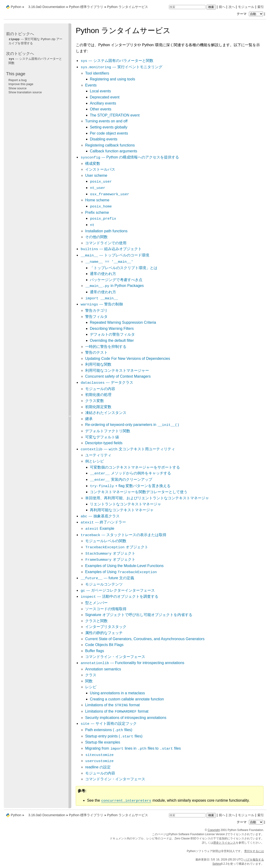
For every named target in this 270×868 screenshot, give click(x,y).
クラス (91, 675)
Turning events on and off (106, 121)
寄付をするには (254, 851)
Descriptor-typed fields (104, 443)
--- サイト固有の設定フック (109, 723)
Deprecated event (105, 97)
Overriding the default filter (112, 340)
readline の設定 (98, 767)
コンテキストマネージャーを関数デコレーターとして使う (139, 492)
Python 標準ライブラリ (86, 7)
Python (16, 7)
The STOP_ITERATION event (115, 115)
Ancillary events (103, 103)
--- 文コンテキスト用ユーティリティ (128, 449)
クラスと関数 (96, 621)
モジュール (246, 7)
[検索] (187, 7)
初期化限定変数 (98, 407)
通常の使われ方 (103, 274)
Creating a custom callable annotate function (127, 699)
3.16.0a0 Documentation (47, 7)
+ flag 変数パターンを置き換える (130, 486)
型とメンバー (96, 603)
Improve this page (21, 84)
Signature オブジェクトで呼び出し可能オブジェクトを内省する (139, 615)
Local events (100, 91)
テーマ (251, 14)
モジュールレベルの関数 (106, 541)
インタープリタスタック (106, 627)
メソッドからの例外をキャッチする (130, 473)
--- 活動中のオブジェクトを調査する (119, 596)
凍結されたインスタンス (106, 413)
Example (100, 528)
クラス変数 (95, 401)
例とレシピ (95, 461)
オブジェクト (117, 547)
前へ (222, 7)
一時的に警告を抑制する (106, 347)
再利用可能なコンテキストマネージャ (122, 510)
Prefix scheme (97, 212)
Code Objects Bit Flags (104, 645)
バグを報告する (254, 860)
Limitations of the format (112, 705)
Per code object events (109, 133)
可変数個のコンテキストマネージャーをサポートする (135, 467)
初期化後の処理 (98, 395)
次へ (232, 7)
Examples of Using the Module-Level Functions (124, 566)
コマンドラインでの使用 (106, 243)
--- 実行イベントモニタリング (121, 67)
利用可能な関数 (98, 364)
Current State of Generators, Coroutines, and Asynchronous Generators (145, 639)
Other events (101, 109)
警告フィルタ (96, 317)
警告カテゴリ (96, 310)
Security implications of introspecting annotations (126, 718)
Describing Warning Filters (112, 329)
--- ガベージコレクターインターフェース (118, 590)
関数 (89, 681)
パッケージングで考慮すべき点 (116, 280)
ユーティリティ (98, 455)
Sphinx (217, 864)
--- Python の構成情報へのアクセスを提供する (130, 157)
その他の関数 (96, 237)
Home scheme (97, 200)
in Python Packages (114, 286)
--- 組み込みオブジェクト (111, 249)
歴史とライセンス (224, 843)
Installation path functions (106, 231)
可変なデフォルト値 (102, 437)
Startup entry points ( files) (114, 736)
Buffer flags (95, 651)
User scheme (96, 175)
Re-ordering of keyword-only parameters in (132, 425)
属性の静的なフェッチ (104, 633)
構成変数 (93, 163)
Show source (17, 88)
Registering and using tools (112, 79)
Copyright (214, 830)
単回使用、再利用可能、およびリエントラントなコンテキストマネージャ (147, 498)
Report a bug (17, 80)
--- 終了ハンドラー (103, 522)
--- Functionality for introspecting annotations (132, 663)
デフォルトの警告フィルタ (112, 334)
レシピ (91, 687)
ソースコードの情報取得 (106, 609)
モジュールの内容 (100, 389)
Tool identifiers (97, 73)
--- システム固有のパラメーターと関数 (117, 61)
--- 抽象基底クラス (100, 516)
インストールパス (100, 169)
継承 (89, 419)
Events (91, 85)
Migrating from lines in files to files (133, 748)
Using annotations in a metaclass (117, 693)
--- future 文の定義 (107, 578)
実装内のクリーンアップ (121, 479)
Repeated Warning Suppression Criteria (123, 322)
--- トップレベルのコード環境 (115, 255)
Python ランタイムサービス (127, 7)
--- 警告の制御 (102, 304)
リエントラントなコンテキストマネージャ (125, 504)
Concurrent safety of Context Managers (118, 376)
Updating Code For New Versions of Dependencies (128, 359)
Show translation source (25, 92)
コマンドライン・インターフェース (115, 657)
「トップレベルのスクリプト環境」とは (124, 268)
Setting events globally (109, 127)
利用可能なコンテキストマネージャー (117, 370)
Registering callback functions (110, 145)
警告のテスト (96, 352)
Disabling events (104, 139)
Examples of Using (121, 572)
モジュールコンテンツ (104, 584)
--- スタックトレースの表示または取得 (123, 535)
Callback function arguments (114, 151)
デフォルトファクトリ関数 (108, 431)
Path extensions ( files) (109, 730)
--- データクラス (107, 382)
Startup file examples (103, 742)
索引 (261, 7)
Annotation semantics (103, 669)
